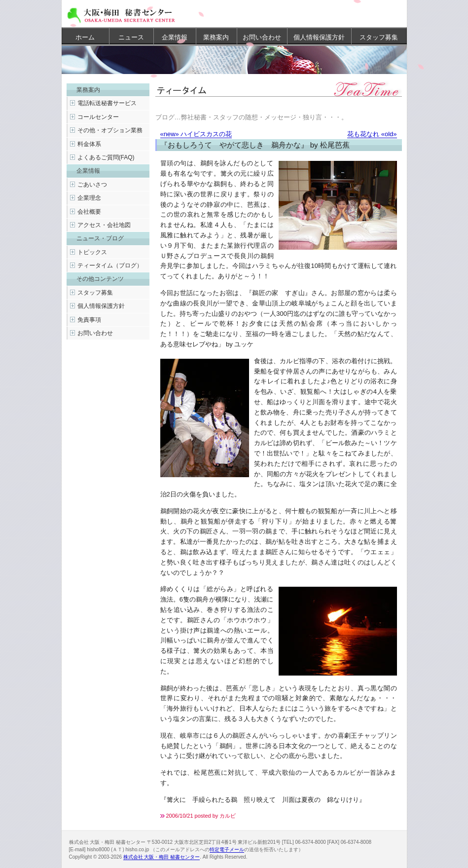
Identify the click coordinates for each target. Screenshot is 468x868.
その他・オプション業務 (110, 130)
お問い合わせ (262, 37)
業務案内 (216, 37)
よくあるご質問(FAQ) (106, 157)
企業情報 (175, 37)
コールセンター (98, 117)
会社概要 (89, 212)
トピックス (92, 252)
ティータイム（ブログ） (110, 265)
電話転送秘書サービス (107, 103)
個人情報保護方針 (319, 37)
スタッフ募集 (379, 37)
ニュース (131, 37)
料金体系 (89, 144)
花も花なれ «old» (372, 134)
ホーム (85, 37)
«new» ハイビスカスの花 (196, 134)
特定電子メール (227, 849)
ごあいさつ (92, 185)
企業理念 (89, 198)
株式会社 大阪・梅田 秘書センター (162, 857)
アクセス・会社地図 (104, 225)
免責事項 (89, 320)
